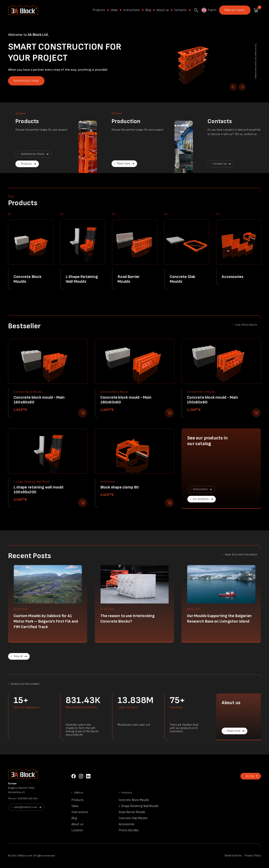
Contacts (180, 10)
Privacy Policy (253, 856)
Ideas (114, 10)
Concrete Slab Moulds (133, 818)
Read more (124, 164)
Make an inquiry (235, 10)
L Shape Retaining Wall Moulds (139, 806)
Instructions (131, 10)
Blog (148, 10)
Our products (201, 499)
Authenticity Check (26, 81)
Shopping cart (256, 10)
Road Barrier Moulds (132, 812)
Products (99, 10)
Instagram (81, 776)
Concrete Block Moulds (134, 800)
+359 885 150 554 (27, 798)
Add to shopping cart (83, 413)
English (209, 10)
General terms (233, 856)
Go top (250, 776)
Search (196, 10)
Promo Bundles (129, 830)
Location (77, 830)
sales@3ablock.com (26, 807)
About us (163, 10)
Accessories (127, 824)
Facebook (74, 776)
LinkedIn (88, 776)
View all (18, 656)
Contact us (220, 164)
